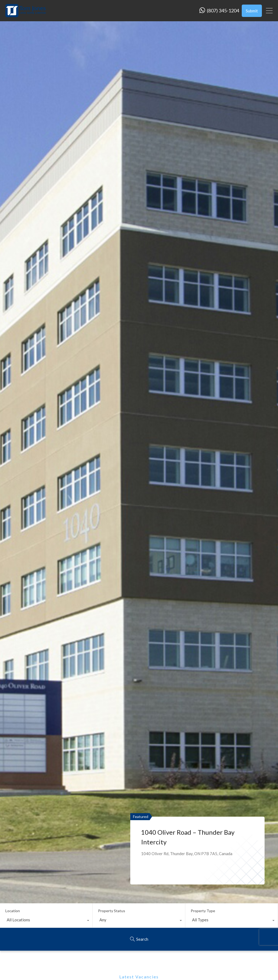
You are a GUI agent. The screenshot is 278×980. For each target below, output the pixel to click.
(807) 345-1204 (223, 11)
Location (13, 911)
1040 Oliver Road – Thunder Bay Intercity (188, 837)
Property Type (203, 911)
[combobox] (46, 921)
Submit (252, 11)
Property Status (112, 911)
